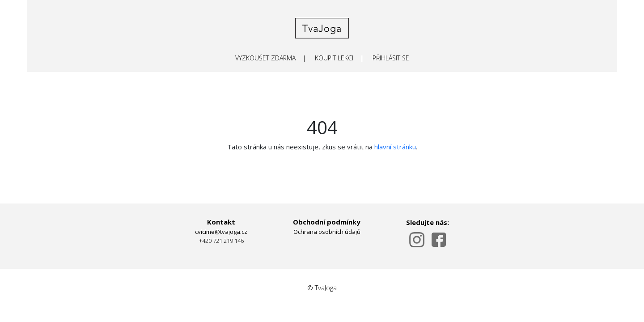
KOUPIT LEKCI (334, 58)
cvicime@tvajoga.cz (221, 232)
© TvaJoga (322, 288)
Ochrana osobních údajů (327, 232)
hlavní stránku (395, 147)
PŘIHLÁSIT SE (391, 58)
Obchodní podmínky (327, 222)
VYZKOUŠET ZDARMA (265, 58)
